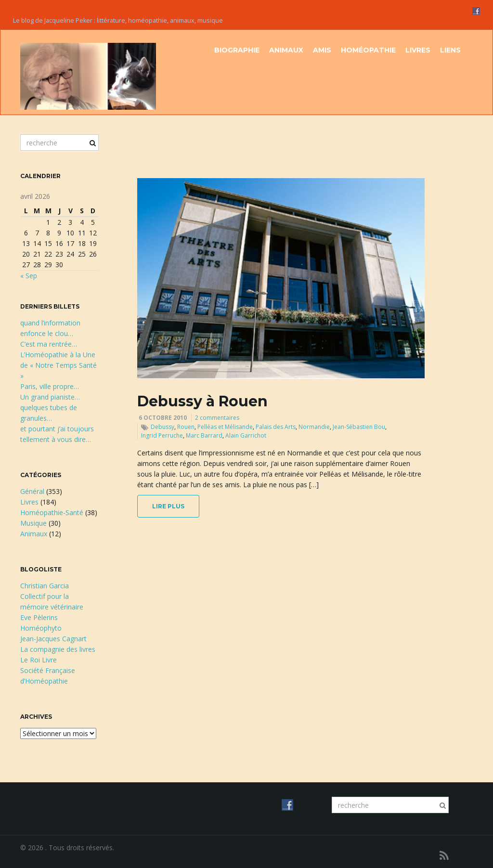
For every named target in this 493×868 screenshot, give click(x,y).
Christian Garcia (45, 586)
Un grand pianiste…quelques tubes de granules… (50, 408)
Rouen (186, 427)
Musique (33, 523)
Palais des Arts (276, 427)
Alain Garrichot (246, 435)
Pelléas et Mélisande (225, 427)
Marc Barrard (204, 435)
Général (32, 491)
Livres (418, 50)
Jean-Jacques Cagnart (53, 639)
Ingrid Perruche (162, 435)
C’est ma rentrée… (49, 344)
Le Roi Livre (39, 660)
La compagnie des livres (58, 649)
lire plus (168, 506)
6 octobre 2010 (163, 418)
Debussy (162, 427)
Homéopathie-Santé (52, 512)
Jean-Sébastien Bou (359, 427)
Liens (450, 50)
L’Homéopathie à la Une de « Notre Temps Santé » (58, 365)
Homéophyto (41, 628)
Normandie (314, 427)
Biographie (237, 50)
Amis (322, 50)
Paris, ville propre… (50, 386)
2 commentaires (217, 418)
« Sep (29, 276)
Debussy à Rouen (202, 401)
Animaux (286, 50)
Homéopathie (368, 50)
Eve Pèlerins (39, 617)
